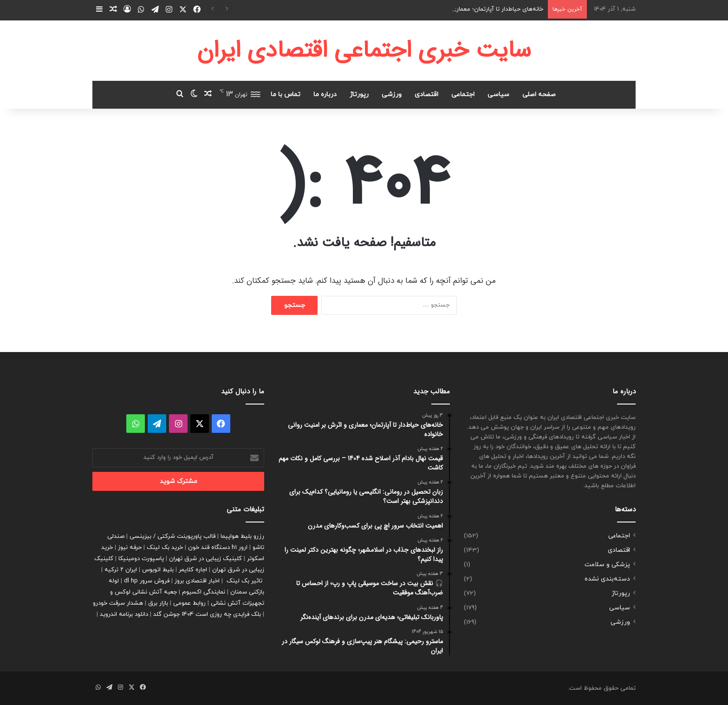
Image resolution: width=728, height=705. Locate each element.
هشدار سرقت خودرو (118, 603)
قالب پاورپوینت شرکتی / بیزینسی (172, 536)
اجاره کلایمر (193, 570)
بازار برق (158, 603)
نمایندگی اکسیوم (204, 592)
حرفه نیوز (130, 548)
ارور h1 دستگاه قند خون (218, 548)
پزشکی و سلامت (607, 565)
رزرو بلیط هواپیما (242, 536)
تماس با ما (286, 95)
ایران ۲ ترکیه (121, 570)
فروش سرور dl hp (147, 581)
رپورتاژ (359, 95)
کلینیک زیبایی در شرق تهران (205, 559)
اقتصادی (426, 95)
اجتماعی (463, 95)
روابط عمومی (189, 603)
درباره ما (325, 95)
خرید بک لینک (165, 548)
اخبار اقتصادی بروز (197, 581)
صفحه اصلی (539, 95)
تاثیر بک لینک (244, 581)
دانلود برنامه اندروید (124, 614)
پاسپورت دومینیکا (141, 559)
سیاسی (498, 95)
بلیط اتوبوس (158, 570)
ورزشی (392, 95)
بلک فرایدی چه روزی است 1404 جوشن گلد (207, 614)
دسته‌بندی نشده (607, 579)
